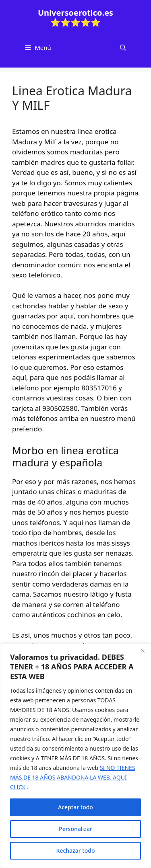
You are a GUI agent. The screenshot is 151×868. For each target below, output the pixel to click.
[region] (75, 756)
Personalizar (75, 829)
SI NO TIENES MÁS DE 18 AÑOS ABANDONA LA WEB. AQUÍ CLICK (73, 777)
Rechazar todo (76, 851)
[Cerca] (143, 650)
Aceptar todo (75, 807)
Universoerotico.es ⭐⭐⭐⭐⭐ (75, 17)
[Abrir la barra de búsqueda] (123, 47)
